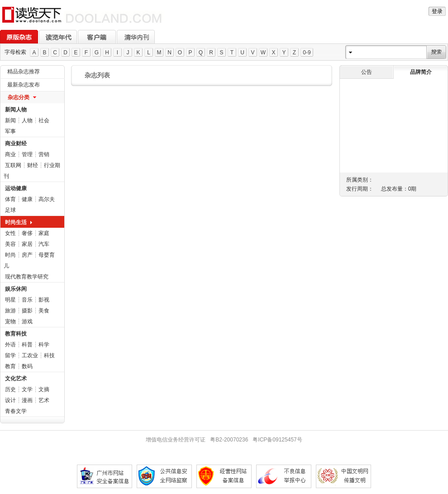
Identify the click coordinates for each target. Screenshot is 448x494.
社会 (44, 120)
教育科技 (16, 334)
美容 (10, 244)
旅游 (10, 311)
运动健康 (16, 188)
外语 (10, 345)
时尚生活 (16, 222)
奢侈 (27, 233)
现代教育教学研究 (27, 277)
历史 (10, 389)
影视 (44, 300)
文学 (27, 389)
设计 (10, 400)
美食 (44, 311)
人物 (27, 120)
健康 (27, 199)
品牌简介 (421, 72)
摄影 (27, 311)
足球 (10, 210)
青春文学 (16, 411)
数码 (27, 366)
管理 (27, 154)
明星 (10, 300)
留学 (10, 355)
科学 (44, 345)
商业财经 (16, 144)
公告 (367, 72)
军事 (10, 131)
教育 (10, 366)
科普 (27, 345)
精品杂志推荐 (24, 72)
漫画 (27, 400)
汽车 (44, 244)
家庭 (44, 233)
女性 (10, 233)
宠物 (10, 321)
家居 (27, 244)
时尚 (10, 255)
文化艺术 (16, 379)
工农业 (30, 355)
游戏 (27, 321)
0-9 (307, 53)
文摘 (44, 389)
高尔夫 (47, 199)
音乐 (27, 300)
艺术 (44, 400)
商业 (10, 154)
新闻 (10, 120)
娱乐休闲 (16, 289)
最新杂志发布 (24, 85)
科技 (49, 355)
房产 (27, 255)
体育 (10, 199)
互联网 (13, 165)
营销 (44, 154)
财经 (33, 165)
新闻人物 (16, 110)
